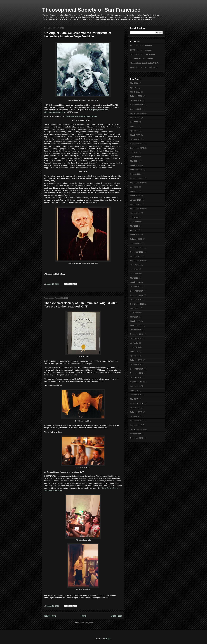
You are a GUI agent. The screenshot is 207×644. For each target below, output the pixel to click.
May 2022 (134, 226)
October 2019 (136, 338)
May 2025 (134, 126)
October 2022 (136, 204)
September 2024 (137, 148)
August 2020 (135, 308)
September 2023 (137, 183)
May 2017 (134, 399)
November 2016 (137, 403)
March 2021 (135, 282)
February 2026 (136, 96)
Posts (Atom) (88, 623)
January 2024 (136, 174)
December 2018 (137, 369)
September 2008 (137, 429)
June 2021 (134, 274)
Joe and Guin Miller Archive (141, 59)
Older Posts (116, 616)
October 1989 (136, 434)
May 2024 (134, 161)
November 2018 (137, 373)
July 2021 (134, 269)
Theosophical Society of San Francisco (91, 10)
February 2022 (136, 239)
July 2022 (134, 217)
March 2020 (135, 321)
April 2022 (134, 230)
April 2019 (134, 356)
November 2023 (137, 178)
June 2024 (134, 157)
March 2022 (135, 235)
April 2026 (134, 87)
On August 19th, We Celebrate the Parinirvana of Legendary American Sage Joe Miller (78, 35)
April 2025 (134, 131)
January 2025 (136, 139)
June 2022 (134, 222)
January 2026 (136, 100)
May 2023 (134, 191)
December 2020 (137, 291)
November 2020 (137, 295)
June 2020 (134, 312)
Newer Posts (50, 616)
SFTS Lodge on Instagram (141, 50)
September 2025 (137, 113)
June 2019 (134, 347)
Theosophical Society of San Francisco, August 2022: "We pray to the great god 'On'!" (81, 305)
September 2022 (137, 209)
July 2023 (134, 187)
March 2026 (135, 92)
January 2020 (136, 330)
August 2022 (135, 213)
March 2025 (135, 135)
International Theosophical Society (144, 67)
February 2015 (136, 412)
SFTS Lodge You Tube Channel (143, 54)
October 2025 (136, 109)
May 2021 (134, 278)
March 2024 (135, 165)
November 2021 (137, 252)
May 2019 (134, 351)
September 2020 (137, 304)
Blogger (108, 639)
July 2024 (134, 152)
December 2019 (137, 334)
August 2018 (135, 386)
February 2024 (136, 170)
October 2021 (136, 256)
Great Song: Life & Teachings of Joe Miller (82, 116)
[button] (83, 278)
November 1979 (137, 438)
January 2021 (136, 287)
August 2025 (135, 118)
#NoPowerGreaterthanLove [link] (55, 112)
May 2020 (134, 317)
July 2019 (134, 343)
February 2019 (136, 360)
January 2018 (136, 395)
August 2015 (135, 408)
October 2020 (136, 300)
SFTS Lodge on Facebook (141, 46)
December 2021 (137, 248)
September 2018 (137, 382)
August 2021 (135, 265)
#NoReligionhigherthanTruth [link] (97, 110)
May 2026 (134, 83)
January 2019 (136, 364)
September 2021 (137, 261)
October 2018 (136, 377)
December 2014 (137, 421)
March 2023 (135, 196)
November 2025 (137, 105)
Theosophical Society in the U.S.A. (144, 63)
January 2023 (136, 200)
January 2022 (136, 243)
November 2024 (137, 144)
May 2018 (134, 390)
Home (84, 616)
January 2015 (136, 416)
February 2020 (136, 326)
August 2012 (135, 425)
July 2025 (134, 122)
